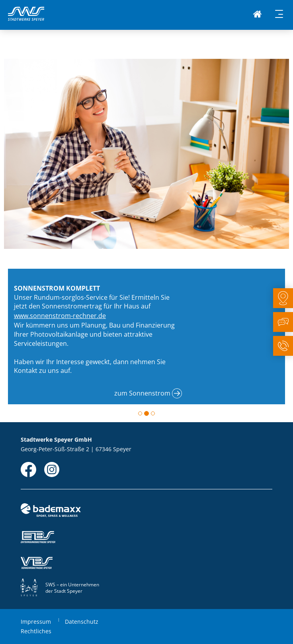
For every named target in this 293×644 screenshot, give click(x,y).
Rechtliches (36, 631)
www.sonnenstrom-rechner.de (60, 316)
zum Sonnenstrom (142, 393)
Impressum (36, 622)
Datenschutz (82, 622)
